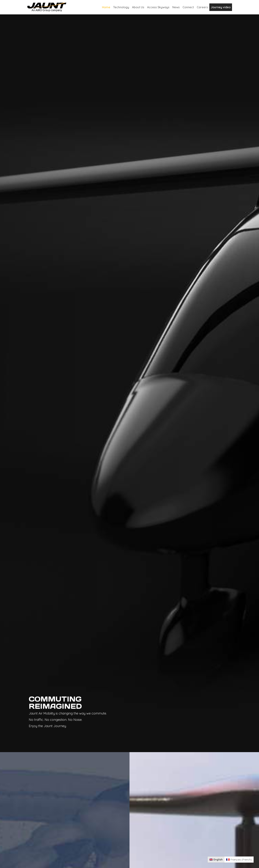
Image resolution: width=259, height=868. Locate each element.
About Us (138, 7)
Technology (121, 7)
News (176, 7)
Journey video (221, 7)
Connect (188, 7)
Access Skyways (158, 7)
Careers (202, 7)
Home (106, 7)
